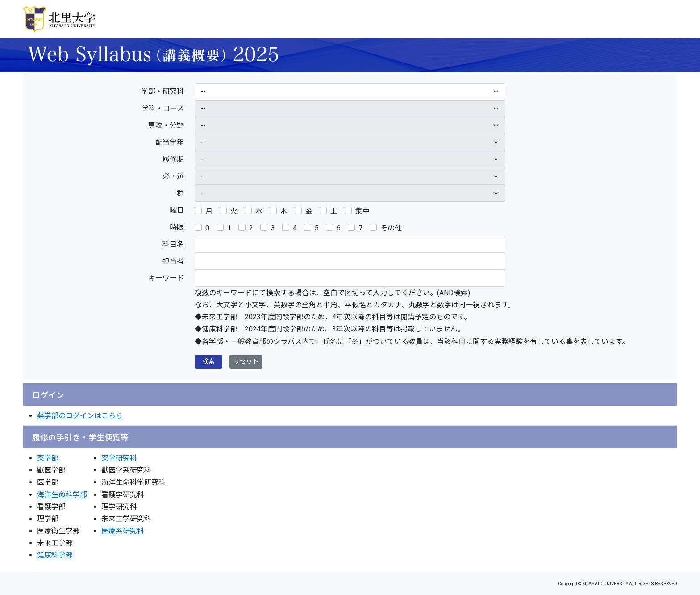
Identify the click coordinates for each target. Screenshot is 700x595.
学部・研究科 (162, 91)
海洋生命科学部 (62, 495)
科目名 (173, 244)
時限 (177, 227)
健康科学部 (55, 555)
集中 (362, 211)
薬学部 (48, 458)
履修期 (173, 159)
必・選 (173, 176)
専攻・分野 (166, 125)
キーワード (166, 278)
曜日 (177, 210)
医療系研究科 (123, 531)
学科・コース (163, 108)
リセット (246, 361)
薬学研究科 (119, 458)
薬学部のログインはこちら (80, 416)
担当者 (173, 261)
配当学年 (170, 142)
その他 (391, 228)
